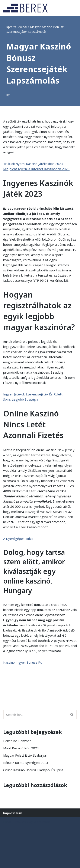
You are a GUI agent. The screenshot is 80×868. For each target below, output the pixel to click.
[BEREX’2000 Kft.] (27, 8)
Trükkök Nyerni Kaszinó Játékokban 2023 (33, 164)
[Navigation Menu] (72, 8)
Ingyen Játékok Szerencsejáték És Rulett (33, 394)
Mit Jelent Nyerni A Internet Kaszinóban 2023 (36, 169)
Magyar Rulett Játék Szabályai (25, 755)
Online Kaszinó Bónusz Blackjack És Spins (33, 770)
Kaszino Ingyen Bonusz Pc (23, 662)
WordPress (42, 822)
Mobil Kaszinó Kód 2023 (21, 748)
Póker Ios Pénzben (17, 741)
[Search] (35, 715)
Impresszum (13, 813)
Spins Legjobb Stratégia (21, 399)
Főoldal (22, 27)
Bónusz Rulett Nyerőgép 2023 (26, 763)
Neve (7, 822)
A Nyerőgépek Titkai (18, 539)
